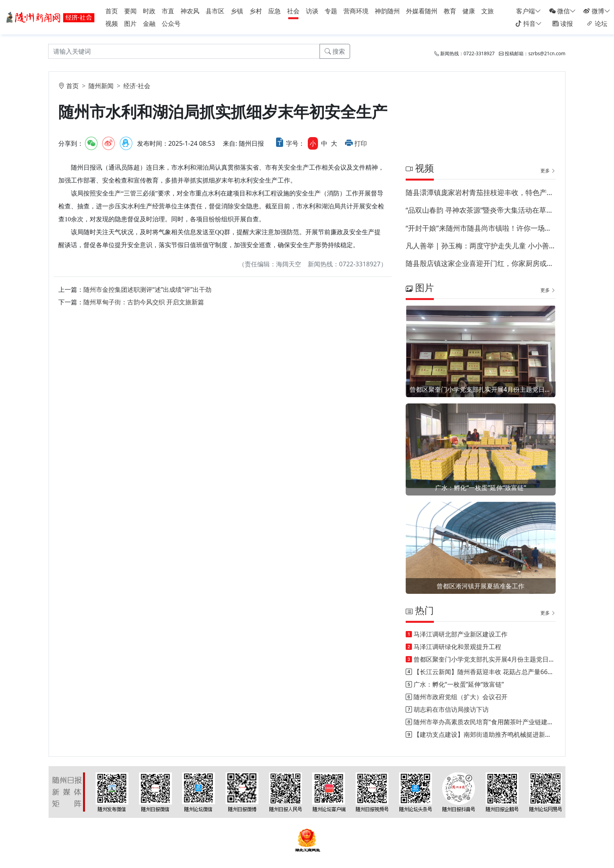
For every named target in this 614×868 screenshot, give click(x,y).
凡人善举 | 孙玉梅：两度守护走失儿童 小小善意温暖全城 (481, 246)
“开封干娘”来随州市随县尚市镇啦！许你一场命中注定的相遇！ (481, 228)
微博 (597, 11)
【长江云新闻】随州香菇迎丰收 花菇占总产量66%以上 (489, 672)
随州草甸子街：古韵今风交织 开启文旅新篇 (144, 302)
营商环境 (356, 11)
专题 (331, 11)
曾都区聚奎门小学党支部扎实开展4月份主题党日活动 (481, 389)
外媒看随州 (422, 11)
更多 (548, 171)
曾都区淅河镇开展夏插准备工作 (480, 586)
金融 (149, 24)
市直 (168, 11)
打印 (361, 143)
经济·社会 (137, 86)
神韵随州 (387, 11)
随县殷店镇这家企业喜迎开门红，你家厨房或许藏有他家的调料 (481, 263)
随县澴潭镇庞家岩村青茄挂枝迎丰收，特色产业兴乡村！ (481, 192)
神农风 (190, 11)
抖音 (529, 24)
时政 (149, 11)
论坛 (597, 24)
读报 (563, 24)
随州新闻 (101, 86)
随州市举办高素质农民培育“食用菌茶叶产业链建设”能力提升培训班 (507, 722)
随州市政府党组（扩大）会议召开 (460, 697)
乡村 (256, 11)
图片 (130, 24)
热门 (420, 610)
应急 (274, 11)
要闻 (130, 11)
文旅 (488, 11)
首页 (112, 11)
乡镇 (237, 11)
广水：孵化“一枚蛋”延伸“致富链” (481, 488)
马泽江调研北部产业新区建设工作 (460, 634)
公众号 (171, 24)
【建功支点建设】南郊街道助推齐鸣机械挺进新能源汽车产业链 (501, 734)
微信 (563, 11)
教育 (450, 11)
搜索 (335, 51)
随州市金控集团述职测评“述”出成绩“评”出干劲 (147, 289)
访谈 (312, 11)
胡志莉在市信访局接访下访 (451, 709)
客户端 (529, 11)
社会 (293, 11)
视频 (112, 24)
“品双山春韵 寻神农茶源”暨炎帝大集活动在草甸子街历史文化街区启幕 (481, 210)
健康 (469, 11)
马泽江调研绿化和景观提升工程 (457, 647)
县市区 (215, 11)
